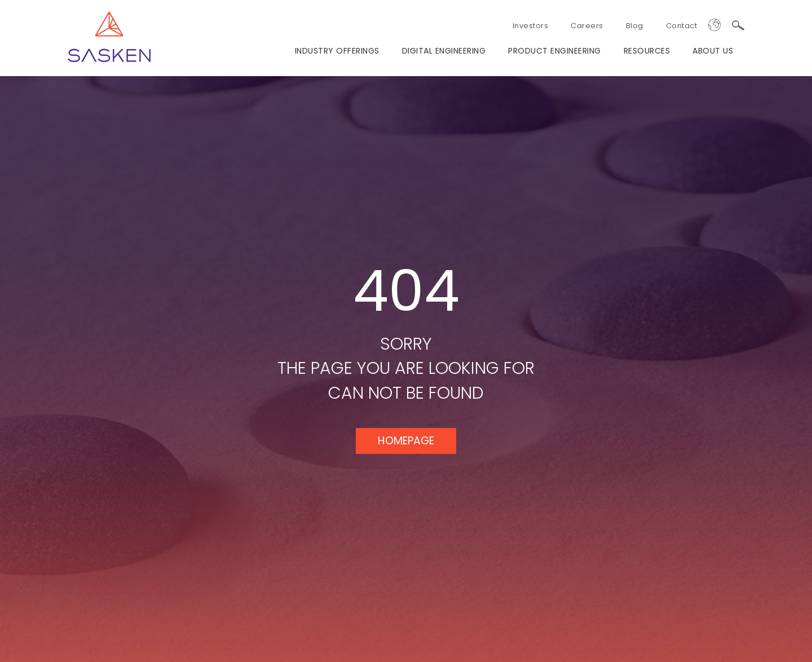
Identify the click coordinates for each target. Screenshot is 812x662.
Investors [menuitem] (531, 26)
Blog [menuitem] (635, 26)
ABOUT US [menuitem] (713, 51)
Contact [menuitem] (682, 26)
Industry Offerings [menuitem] (337, 51)
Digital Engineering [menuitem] (444, 51)
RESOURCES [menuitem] (647, 51)
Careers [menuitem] (587, 26)
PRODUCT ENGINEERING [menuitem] (555, 51)
